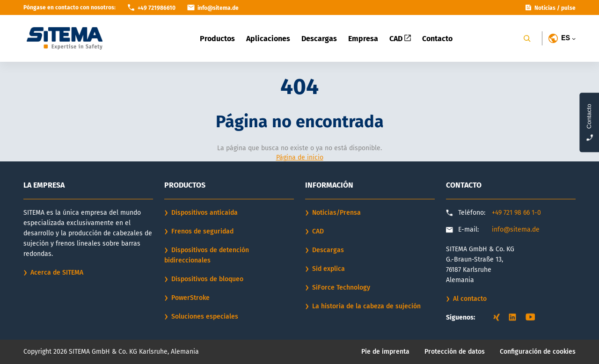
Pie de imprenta (385, 352)
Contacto (437, 39)
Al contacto (470, 299)
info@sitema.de (516, 229)
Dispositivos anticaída (205, 213)
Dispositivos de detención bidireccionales (207, 255)
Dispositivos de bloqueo (207, 279)
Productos (217, 39)
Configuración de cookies (538, 352)
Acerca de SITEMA (57, 273)
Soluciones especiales (205, 317)
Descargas (319, 39)
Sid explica (329, 269)
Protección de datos (455, 352)
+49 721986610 (157, 8)
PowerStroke (190, 298)
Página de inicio (300, 157)
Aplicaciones (268, 39)
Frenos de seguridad (202, 231)
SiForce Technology (341, 288)
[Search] (527, 38)
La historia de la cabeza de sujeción (366, 306)
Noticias (545, 8)
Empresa (363, 39)
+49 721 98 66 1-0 (516, 213)
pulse (568, 8)
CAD (400, 39)
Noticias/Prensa (336, 213)
